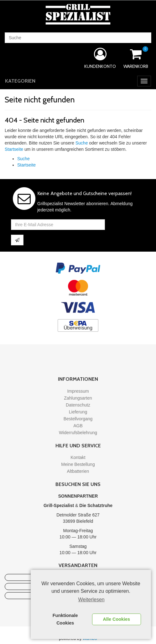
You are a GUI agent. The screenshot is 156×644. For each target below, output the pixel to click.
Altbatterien (78, 471)
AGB (78, 426)
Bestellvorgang (78, 419)
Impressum (78, 391)
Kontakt (78, 457)
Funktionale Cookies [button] (65, 619)
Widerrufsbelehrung (78, 433)
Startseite (14, 149)
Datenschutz (78, 405)
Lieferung (78, 412)
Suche (82, 143)
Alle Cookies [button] (117, 619)
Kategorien (20, 81)
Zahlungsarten (78, 398)
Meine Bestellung (78, 464)
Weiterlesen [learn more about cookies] (91, 600)
